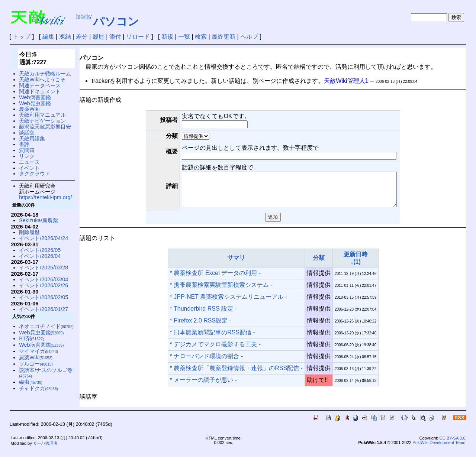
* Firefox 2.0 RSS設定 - (201, 327)
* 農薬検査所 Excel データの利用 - (215, 280)
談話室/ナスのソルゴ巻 (46, 373)
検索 (201, 37)
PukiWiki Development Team (439, 449)
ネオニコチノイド (46, 326)
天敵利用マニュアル (42, 115)
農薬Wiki (29, 109)
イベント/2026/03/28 (44, 268)
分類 (319, 264)
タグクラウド (35, 174)
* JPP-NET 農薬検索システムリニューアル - (229, 303)
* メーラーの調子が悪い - (203, 387)
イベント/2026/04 (40, 256)
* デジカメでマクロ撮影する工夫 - (215, 351)
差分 (82, 37)
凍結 (65, 37)
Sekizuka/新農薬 (38, 220)
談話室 (83, 17)
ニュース (29, 162)
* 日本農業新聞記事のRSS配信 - (213, 339)
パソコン (116, 21)
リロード (138, 37)
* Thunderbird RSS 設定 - (203, 315)
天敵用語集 (32, 139)
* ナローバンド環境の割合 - (206, 363)
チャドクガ (38, 388)
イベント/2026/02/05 (44, 297)
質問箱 (27, 150)
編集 (48, 37)
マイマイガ (38, 351)
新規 (167, 37)
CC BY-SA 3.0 (453, 445)
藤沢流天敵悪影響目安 (45, 127)
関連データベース (40, 85)
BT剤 (31, 338)
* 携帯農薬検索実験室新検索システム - (221, 291)
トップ (22, 37)
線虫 (31, 382)
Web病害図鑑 (35, 97)
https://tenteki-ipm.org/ (45, 197)
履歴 (99, 37)
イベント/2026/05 (40, 250)
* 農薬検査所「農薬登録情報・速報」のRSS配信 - (236, 375)
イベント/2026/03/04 (44, 279)
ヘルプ (249, 37)
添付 (115, 37)
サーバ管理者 (45, 450)
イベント (29, 168)
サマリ (236, 264)
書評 (24, 144)
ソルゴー (36, 364)
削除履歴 (29, 232)
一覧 (184, 37)
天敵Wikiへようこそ (42, 80)
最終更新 (223, 37)
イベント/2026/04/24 (44, 238)
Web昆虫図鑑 (35, 103)
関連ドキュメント (40, 91)
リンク (27, 156)
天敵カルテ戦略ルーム (45, 74)
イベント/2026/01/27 (44, 309)
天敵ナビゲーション (42, 121)
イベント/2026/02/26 (44, 285)
